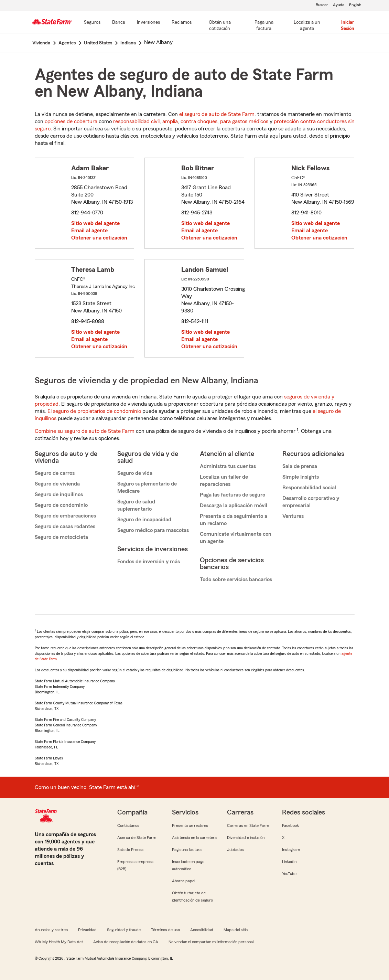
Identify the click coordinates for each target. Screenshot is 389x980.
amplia (170, 121)
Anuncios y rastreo (51, 930)
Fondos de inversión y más (149, 562)
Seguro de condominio (61, 505)
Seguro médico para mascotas (153, 530)
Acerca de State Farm (137, 838)
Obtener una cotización (99, 238)
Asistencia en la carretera (194, 838)
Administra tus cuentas (228, 466)
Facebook (290, 825)
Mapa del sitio (236, 930)
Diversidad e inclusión (246, 838)
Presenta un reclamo (190, 825)
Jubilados (235, 850)
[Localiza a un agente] (307, 26)
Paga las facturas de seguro (233, 495)
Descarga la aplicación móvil (234, 505)
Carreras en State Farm (248, 825)
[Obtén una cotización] (220, 26)
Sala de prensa (300, 466)
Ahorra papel (183, 881)
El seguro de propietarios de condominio (94, 411)
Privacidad (87, 930)
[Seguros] (92, 23)
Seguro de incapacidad (144, 520)
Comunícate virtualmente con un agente (236, 538)
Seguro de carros (55, 473)
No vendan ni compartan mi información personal (211, 942)
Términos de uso (165, 930)
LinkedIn (289, 862)
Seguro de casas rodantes (65, 526)
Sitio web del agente (95, 223)
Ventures (293, 516)
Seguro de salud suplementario (136, 505)
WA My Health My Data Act (59, 942)
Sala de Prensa (130, 850)
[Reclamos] (182, 23)
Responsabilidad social (309, 488)
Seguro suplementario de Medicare (147, 487)
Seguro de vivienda (57, 484)
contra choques (199, 121)
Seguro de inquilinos (59, 494)
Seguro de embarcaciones (65, 516)
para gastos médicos (244, 121)
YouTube (289, 874)
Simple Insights (301, 477)
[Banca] (119, 23)
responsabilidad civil (136, 121)
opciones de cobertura (71, 121)
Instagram (291, 850)
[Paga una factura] (264, 26)
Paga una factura (187, 850)
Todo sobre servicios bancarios (236, 579)
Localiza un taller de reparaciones (224, 481)
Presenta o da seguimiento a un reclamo (234, 520)
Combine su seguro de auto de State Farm (85, 431)
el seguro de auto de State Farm (217, 114)
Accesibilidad (202, 930)
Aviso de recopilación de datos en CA (126, 942)
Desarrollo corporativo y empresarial (311, 502)
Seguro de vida (135, 473)
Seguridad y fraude (124, 930)
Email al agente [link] (89, 231)
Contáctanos (128, 825)
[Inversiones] (148, 23)
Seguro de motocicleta (61, 537)
